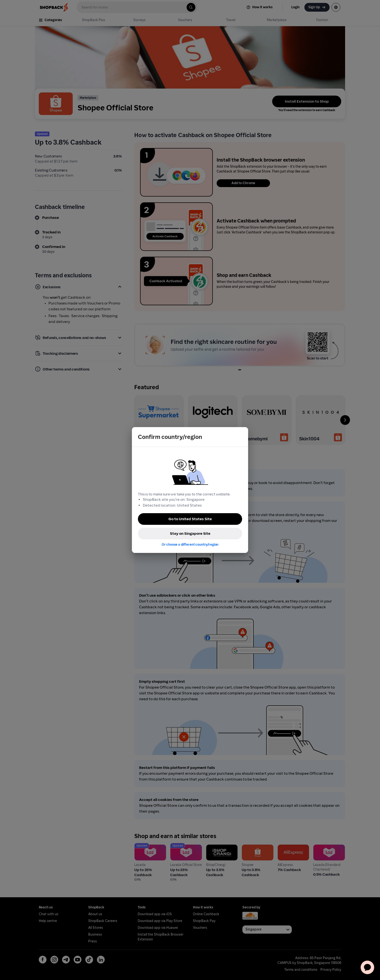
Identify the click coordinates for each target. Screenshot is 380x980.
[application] (367, 967)
